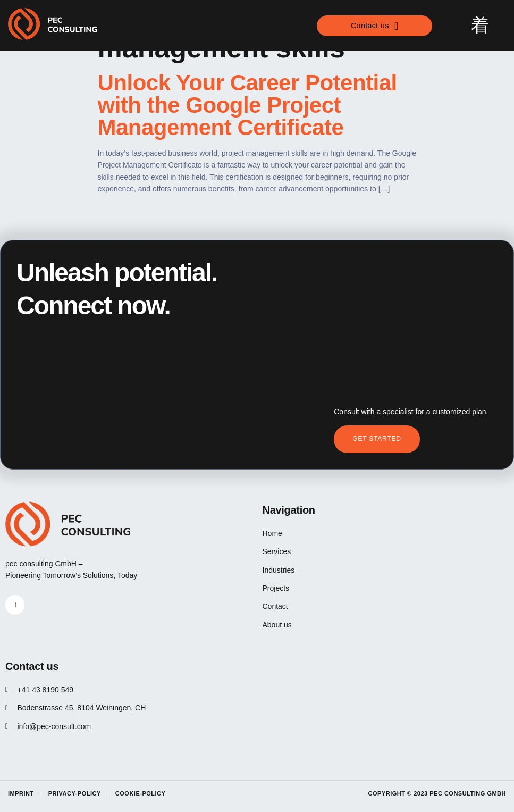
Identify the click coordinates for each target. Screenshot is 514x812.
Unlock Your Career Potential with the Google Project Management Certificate (247, 105)
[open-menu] (480, 26)
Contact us (375, 26)
